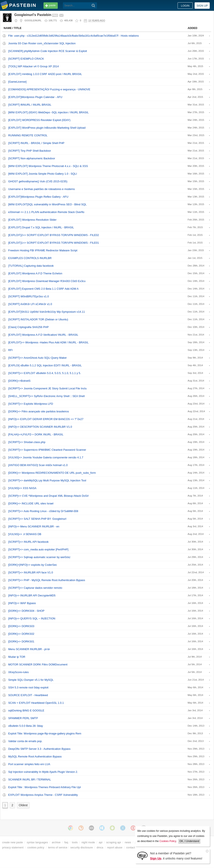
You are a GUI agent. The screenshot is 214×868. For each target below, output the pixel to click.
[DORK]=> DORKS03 (21, 626)
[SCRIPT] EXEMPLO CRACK (26, 59)
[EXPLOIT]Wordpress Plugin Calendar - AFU (35, 97)
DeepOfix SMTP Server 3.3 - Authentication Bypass (39, 749)
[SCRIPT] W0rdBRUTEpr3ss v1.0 (29, 296)
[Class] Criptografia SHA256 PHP (29, 327)
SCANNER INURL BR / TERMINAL (30, 779)
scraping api (114, 842)
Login (185, 6)
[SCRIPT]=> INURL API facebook (28, 542)
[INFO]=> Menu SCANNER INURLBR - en (34, 526)
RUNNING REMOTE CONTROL (28, 135)
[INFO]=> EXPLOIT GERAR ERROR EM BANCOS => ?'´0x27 (46, 419)
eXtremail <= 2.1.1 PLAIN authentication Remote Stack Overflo (46, 212)
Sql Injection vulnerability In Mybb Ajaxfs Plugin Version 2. (43, 772)
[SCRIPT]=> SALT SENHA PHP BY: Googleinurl (37, 519)
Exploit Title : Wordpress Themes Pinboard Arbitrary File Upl (45, 787)
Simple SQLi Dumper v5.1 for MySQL (31, 680)
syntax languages (37, 842)
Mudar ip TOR (17, 657)
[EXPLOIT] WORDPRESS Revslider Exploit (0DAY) (39, 120)
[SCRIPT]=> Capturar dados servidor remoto (35, 588)
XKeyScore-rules (19, 672)
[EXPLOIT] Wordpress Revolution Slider (33, 220)
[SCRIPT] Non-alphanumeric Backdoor (32, 158)
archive (56, 842)
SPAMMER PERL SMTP (23, 718)
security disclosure (82, 847)
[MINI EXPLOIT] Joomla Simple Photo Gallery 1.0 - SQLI (43, 174)
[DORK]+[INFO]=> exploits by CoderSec (33, 565)
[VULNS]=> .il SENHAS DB (25, 534)
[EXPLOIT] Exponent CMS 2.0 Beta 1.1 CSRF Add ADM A (43, 289)
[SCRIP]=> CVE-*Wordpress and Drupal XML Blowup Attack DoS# (48, 496)
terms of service (58, 847)
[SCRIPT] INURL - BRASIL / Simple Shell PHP (36, 143)
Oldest (23, 805)
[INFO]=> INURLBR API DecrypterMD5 (32, 595)
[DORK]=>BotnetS (20, 381)
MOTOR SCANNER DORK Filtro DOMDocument (38, 664)
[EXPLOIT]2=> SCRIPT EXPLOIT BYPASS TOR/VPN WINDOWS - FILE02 (54, 235)
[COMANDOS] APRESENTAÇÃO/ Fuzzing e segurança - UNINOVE (49, 89)
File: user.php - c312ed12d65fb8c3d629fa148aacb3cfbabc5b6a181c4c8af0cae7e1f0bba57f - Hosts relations (74, 36)
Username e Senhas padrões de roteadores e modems (42, 189)
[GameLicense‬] (17, 82)
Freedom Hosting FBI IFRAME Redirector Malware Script (43, 250)
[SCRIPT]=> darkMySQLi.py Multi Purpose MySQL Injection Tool (47, 480)
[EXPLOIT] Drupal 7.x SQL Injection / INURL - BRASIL (41, 227)
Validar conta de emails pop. (25, 741)
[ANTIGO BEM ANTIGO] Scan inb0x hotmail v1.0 (38, 465)
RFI (11, 350)
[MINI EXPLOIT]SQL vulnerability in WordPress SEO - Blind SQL (48, 204)
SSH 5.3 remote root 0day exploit (28, 687)
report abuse (115, 847)
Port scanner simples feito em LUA (29, 764)
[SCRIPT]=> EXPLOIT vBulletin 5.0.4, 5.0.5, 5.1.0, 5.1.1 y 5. (45, 373)
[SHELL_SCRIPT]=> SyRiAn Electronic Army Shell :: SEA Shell (46, 396)
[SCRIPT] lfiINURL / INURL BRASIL (30, 105)
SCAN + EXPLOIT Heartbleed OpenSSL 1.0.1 (36, 703)
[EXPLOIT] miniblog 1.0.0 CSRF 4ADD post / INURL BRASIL (45, 74)
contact (131, 847)
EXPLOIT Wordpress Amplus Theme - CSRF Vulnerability (43, 795)
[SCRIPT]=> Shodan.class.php (27, 442)
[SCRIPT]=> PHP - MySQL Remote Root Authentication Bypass (47, 580)
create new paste (12, 842)
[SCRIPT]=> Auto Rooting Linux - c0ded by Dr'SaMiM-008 (43, 511)
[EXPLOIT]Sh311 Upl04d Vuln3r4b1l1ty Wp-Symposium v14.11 (47, 312)
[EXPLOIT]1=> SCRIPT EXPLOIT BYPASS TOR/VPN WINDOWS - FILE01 (54, 243)
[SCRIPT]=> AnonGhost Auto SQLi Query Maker (38, 358)
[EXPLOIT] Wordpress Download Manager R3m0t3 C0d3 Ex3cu (47, 281)
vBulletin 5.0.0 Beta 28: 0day (26, 726)
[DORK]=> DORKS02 (21, 634)
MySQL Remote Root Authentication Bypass (35, 756)
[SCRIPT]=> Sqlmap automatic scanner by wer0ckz (39, 557)
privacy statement (13, 847)
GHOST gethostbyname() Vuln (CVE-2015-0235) (38, 181)
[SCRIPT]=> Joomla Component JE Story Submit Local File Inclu (48, 388)
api (100, 842)
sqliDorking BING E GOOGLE (26, 710)
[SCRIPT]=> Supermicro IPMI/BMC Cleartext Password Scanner (47, 450)
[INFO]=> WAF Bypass (22, 603)
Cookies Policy (168, 841)
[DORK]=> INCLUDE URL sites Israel (31, 503)
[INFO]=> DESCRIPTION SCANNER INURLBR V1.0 (40, 427)
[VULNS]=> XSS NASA (22, 488)
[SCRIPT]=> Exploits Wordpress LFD (31, 404)
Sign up (202, 6)
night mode (88, 842)
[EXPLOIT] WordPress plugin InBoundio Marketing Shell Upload (47, 128)
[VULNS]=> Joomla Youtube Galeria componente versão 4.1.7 (46, 457)
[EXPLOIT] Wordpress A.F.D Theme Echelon (35, 273)
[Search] (93, 6)
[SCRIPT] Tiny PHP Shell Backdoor (30, 151)
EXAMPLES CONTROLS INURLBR (30, 258)
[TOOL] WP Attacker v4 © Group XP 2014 (34, 66)
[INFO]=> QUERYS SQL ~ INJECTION (32, 618)
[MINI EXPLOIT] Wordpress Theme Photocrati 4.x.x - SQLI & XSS (48, 166)
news (128, 842)
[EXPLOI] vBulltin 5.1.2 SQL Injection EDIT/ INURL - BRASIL (45, 365)
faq (66, 842)
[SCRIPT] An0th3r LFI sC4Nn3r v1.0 (30, 304)
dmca (100, 847)
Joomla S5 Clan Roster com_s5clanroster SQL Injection (42, 43)
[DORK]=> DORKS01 (21, 641)
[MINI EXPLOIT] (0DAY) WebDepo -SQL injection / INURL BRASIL (49, 112)
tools (75, 842)
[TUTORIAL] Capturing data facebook (31, 266)
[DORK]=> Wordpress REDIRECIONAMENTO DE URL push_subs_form (52, 473)
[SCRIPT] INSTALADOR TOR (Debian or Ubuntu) (38, 319)
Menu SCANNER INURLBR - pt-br (29, 649)
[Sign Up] (142, 856)
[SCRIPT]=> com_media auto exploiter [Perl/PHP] (38, 549)
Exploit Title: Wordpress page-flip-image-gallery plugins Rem (45, 733)
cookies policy (36, 847)
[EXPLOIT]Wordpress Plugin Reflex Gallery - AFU (38, 197)
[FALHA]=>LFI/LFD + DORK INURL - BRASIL (36, 434)
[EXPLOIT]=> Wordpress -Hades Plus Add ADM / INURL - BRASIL (48, 342)
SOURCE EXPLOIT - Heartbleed (28, 695)
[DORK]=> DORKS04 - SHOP (26, 611)
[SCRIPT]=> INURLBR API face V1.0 (31, 572)
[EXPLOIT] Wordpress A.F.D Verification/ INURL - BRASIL (43, 335)
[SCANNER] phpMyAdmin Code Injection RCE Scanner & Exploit (48, 51)
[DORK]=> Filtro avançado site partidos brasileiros (39, 411)
